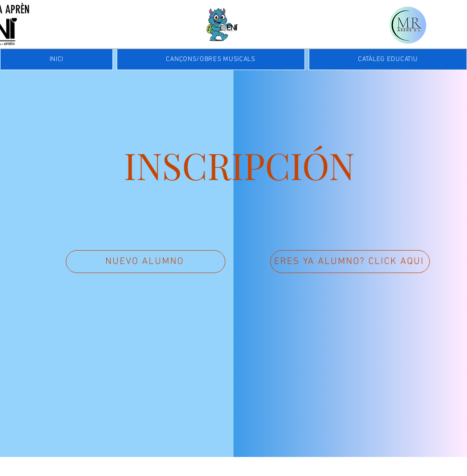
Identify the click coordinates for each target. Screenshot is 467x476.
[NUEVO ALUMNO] (146, 262)
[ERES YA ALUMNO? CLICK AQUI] (350, 262)
